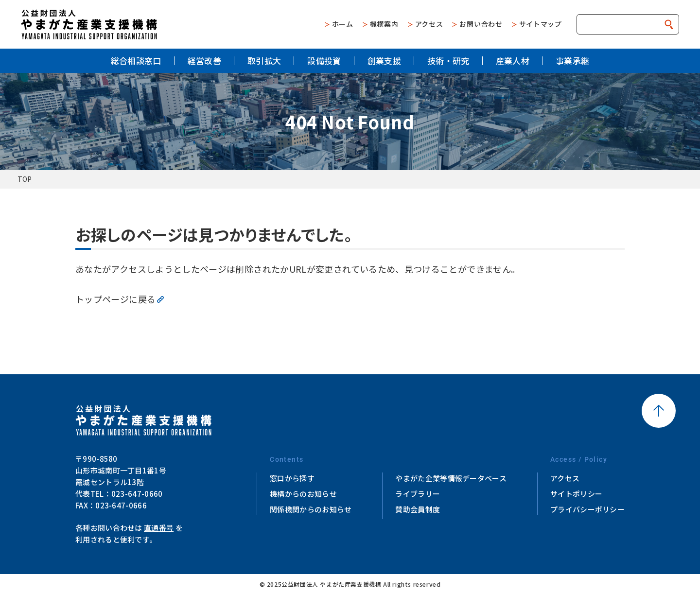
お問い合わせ (481, 24)
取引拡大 (264, 61)
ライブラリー (418, 494)
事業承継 (572, 61)
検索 (669, 24)
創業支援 (384, 61)
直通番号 (159, 528)
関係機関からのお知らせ (311, 509)
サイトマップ (541, 24)
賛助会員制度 (418, 509)
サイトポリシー (576, 494)
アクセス (429, 24)
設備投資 (324, 61)
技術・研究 (448, 61)
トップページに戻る (115, 299)
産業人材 (513, 61)
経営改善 (204, 61)
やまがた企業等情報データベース (451, 478)
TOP (25, 179)
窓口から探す (292, 478)
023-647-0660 (137, 494)
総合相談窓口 (136, 61)
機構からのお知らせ (303, 494)
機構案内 (384, 24)
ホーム (343, 24)
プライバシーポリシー (587, 509)
